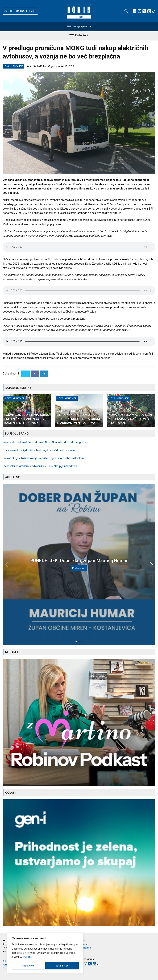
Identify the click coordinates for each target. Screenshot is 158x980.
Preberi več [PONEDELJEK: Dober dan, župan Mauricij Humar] (79, 568)
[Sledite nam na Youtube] (149, 11)
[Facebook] (35, 374)
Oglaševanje (85, 948)
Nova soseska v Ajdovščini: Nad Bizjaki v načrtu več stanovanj (40, 450)
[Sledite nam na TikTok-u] (154, 11)
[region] (45, 953)
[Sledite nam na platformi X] (144, 11)
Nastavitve (28, 966)
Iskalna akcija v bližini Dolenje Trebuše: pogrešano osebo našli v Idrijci (44, 458)
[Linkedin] (44, 374)
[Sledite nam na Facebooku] (135, 11)
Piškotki (27, 957)
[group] (79, 722)
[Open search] (126, 11)
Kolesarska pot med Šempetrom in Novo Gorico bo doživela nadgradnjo (45, 442)
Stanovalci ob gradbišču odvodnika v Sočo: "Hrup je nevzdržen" (40, 466)
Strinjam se (62, 966)
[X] (26, 374)
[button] (20, 11)
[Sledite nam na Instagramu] (139, 11)
